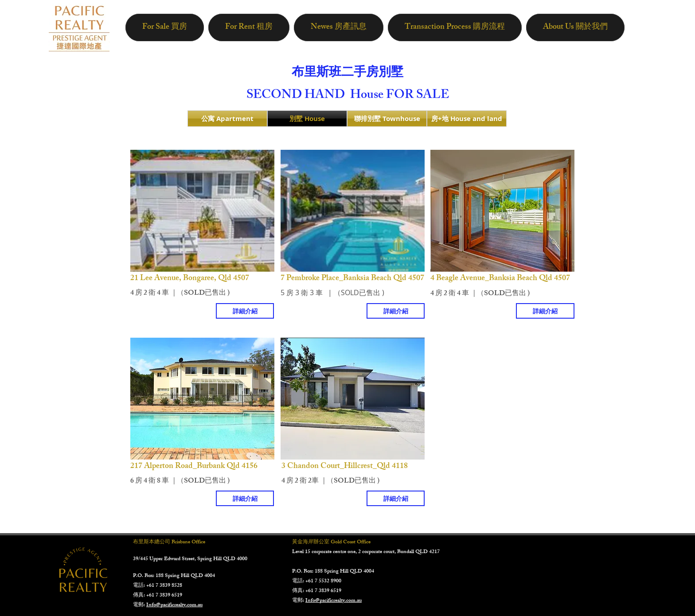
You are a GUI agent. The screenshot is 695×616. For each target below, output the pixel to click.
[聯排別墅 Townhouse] (387, 119)
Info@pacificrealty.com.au (174, 605)
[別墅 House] (307, 119)
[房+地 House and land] (467, 119)
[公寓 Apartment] (227, 119)
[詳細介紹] (245, 311)
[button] (202, 211)
